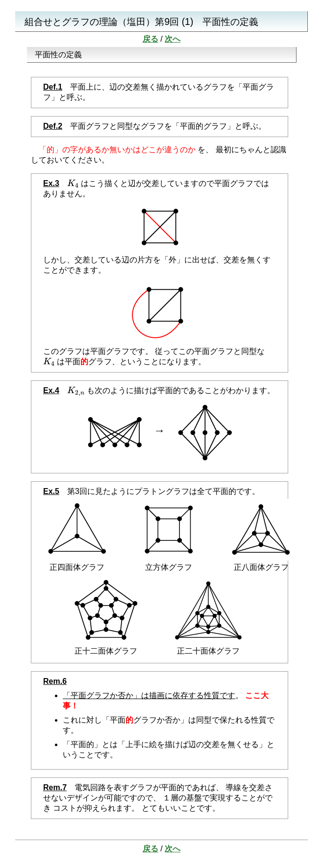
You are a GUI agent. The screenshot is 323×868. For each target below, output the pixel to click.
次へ (173, 39)
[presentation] (73, 183)
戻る (150, 39)
